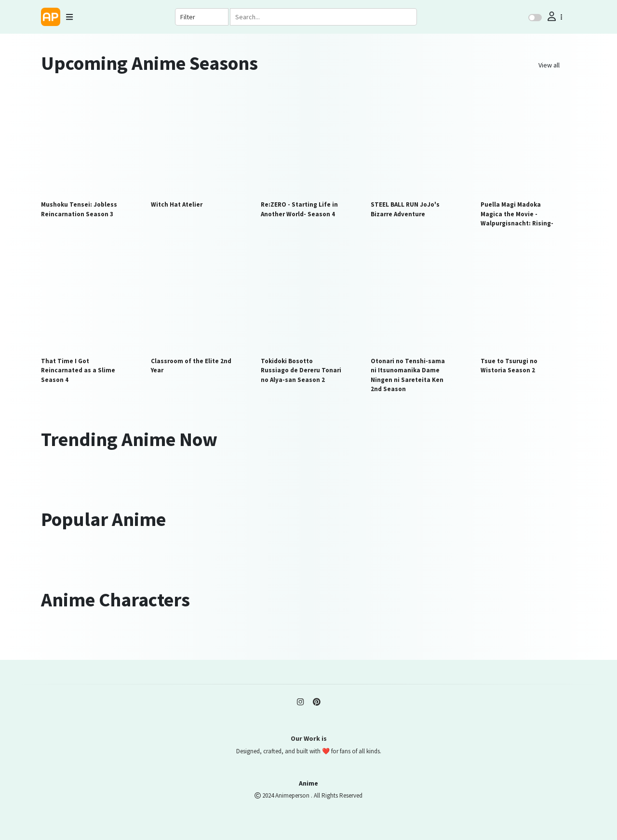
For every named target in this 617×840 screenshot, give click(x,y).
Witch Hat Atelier (177, 204)
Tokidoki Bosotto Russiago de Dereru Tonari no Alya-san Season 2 (301, 370)
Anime (308, 783)
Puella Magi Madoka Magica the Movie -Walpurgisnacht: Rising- (517, 214)
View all (549, 65)
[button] (554, 17)
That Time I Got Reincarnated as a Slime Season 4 (78, 370)
